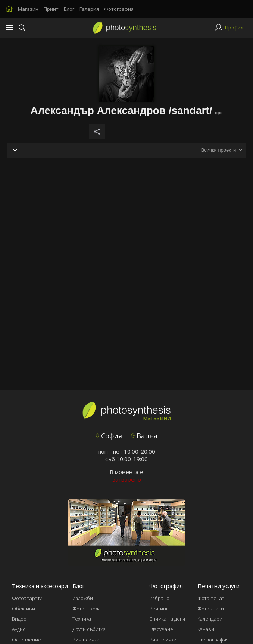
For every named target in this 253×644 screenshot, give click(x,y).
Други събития (89, 629)
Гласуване (161, 629)
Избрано (159, 598)
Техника (82, 619)
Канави (206, 629)
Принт (51, 9)
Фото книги (211, 609)
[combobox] (221, 150)
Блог (69, 9)
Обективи (24, 609)
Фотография (119, 9)
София (109, 436)
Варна (144, 436)
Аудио (19, 629)
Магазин (28, 9)
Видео (19, 619)
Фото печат (211, 598)
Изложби (83, 598)
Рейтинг (159, 609)
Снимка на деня (167, 619)
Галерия (89, 9)
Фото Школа (87, 609)
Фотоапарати (27, 598)
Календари (210, 619)
